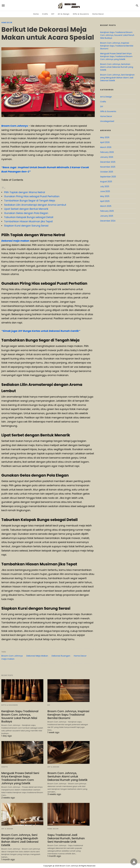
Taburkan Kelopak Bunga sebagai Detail (29, 217)
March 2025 (106, 206)
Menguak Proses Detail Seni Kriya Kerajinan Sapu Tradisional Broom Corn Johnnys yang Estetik (20, 778)
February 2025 (107, 211)
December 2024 (108, 221)
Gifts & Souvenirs (81, 14)
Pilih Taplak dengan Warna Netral (25, 192)
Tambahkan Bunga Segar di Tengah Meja (30, 201)
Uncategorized (107, 121)
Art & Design (64, 14)
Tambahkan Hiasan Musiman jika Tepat (28, 221)
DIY (53, 14)
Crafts (45, 14)
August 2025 (106, 182)
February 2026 (107, 152)
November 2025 (108, 167)
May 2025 (105, 196)
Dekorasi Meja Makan (37, 656)
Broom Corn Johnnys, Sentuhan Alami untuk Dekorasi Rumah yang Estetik (67, 776)
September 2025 (108, 177)
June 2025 (105, 191)
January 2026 (107, 157)
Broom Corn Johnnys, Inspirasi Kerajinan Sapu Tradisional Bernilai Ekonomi (68, 715)
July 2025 (105, 186)
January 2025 (107, 216)
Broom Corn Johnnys (15, 126)
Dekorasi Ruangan (61, 656)
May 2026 (105, 137)
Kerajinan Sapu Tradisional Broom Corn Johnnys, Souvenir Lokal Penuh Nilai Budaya (20, 716)
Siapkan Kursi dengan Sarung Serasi (26, 226)
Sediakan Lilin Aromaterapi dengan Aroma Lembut (35, 205)
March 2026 (106, 147)
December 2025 (108, 162)
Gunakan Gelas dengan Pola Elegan (26, 213)
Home (36, 14)
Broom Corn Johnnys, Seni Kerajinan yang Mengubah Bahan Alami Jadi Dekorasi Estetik (20, 840)
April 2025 (105, 201)
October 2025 (107, 172)
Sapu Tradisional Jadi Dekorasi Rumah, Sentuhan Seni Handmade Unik (66, 838)
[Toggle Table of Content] (3, 188)
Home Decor (98, 14)
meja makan (8, 659)
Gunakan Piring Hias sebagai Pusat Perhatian (32, 196)
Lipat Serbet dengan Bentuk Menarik (26, 209)
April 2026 (105, 142)
